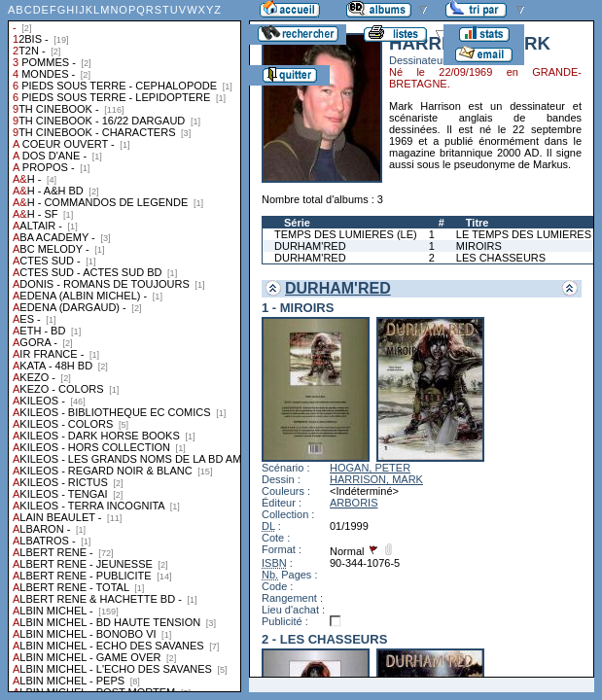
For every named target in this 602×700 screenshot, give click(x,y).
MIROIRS (479, 246)
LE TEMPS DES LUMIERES (524, 234)
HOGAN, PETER (370, 468)
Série (297, 223)
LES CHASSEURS (501, 258)
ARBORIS (354, 503)
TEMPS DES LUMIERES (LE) (346, 234)
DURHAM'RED (310, 246)
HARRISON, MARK (376, 479)
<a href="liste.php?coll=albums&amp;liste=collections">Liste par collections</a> (124, 346)
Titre (478, 223)
